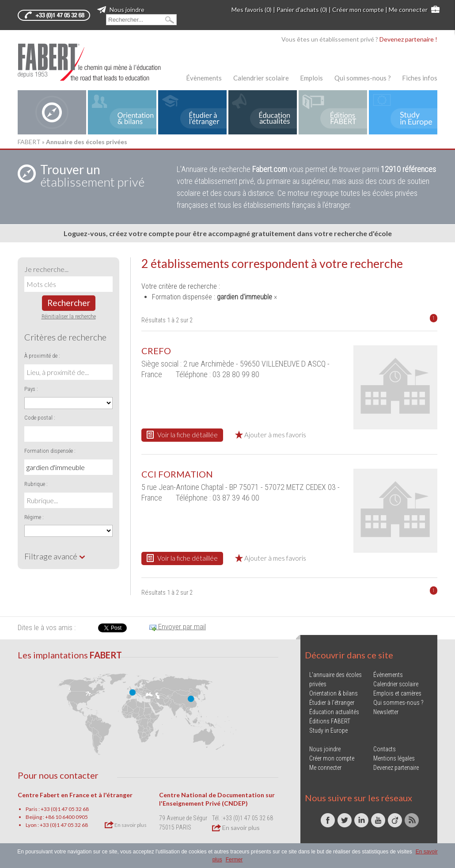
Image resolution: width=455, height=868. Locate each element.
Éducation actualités (334, 712)
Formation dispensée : (50, 451)
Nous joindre (121, 10)
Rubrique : (36, 484)
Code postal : (40, 418)
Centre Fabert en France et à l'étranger (75, 795)
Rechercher (69, 303)
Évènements (204, 78)
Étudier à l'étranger (332, 703)
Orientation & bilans (334, 693)
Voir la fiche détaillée (182, 435)
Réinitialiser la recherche (69, 316)
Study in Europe (328, 730)
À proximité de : (42, 356)
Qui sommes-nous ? (363, 78)
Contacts (385, 749)
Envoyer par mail (178, 627)
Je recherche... (46, 269)
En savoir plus (126, 825)
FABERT (29, 142)
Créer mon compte (358, 10)
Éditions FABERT (330, 721)
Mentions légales (394, 758)
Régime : (34, 517)
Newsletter (386, 712)
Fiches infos (420, 78)
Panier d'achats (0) (302, 10)
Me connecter (408, 10)
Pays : (31, 389)
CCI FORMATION (177, 474)
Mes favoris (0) (252, 10)
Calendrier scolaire (261, 78)
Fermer (234, 860)
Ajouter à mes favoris (271, 435)
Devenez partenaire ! (408, 39)
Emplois (311, 78)
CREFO (156, 351)
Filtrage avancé (55, 556)
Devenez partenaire (396, 768)
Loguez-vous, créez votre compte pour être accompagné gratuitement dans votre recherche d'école (228, 233)
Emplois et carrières (397, 693)
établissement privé (92, 176)
